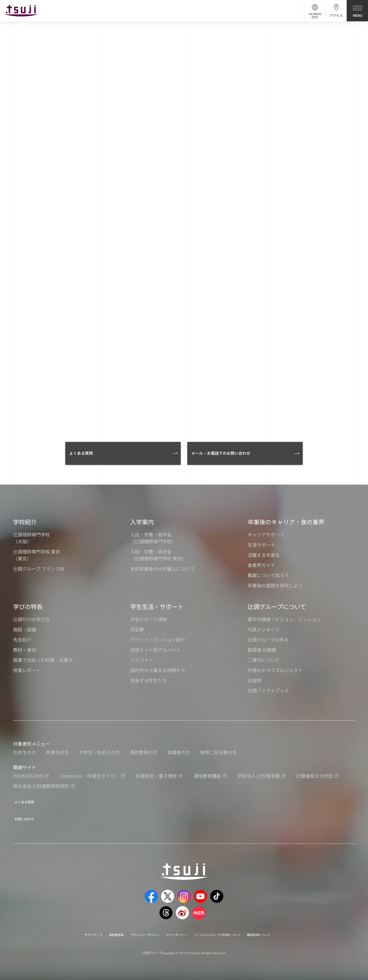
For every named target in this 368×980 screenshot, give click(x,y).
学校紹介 (25, 522)
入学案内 (142, 522)
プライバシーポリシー (135, 930)
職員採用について (280, 930)
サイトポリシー (175, 930)
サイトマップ (71, 930)
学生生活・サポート (157, 606)
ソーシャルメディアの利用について (227, 930)
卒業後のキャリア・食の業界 (286, 522)
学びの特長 (28, 606)
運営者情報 (99, 930)
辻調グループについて (277, 606)
